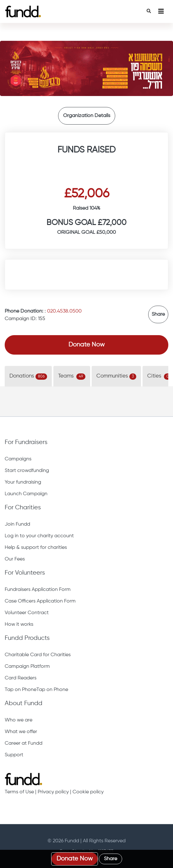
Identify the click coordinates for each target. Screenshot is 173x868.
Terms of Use (19, 792)
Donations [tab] (28, 377)
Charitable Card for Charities (38, 655)
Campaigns (18, 459)
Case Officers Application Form (40, 601)
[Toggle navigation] (161, 12)
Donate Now (86, 345)
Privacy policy (53, 792)
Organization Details (87, 116)
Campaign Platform (27, 667)
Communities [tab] (116, 377)
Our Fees (15, 559)
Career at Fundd (24, 743)
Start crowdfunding (27, 471)
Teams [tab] (72, 377)
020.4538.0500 (64, 311)
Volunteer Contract (27, 613)
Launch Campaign (26, 494)
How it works (19, 624)
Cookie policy (88, 792)
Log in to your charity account (39, 536)
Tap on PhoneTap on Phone (36, 690)
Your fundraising (23, 482)
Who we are (19, 720)
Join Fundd (17, 524)
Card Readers (21, 678)
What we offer (21, 732)
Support (14, 755)
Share (158, 314)
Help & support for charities (36, 548)
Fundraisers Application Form (38, 590)
